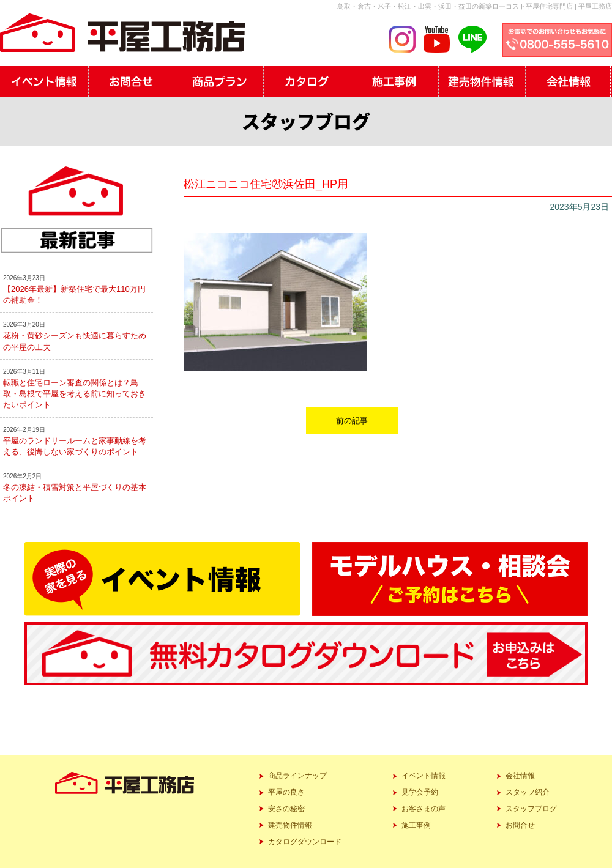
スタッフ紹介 (528, 792)
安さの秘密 (286, 809)
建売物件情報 (290, 825)
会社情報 (520, 776)
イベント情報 (424, 776)
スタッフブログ (531, 809)
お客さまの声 (424, 809)
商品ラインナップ (297, 776)
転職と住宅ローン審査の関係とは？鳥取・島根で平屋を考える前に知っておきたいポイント (75, 394)
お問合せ (520, 825)
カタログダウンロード (305, 842)
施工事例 (416, 825)
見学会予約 (420, 792)
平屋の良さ (286, 792)
